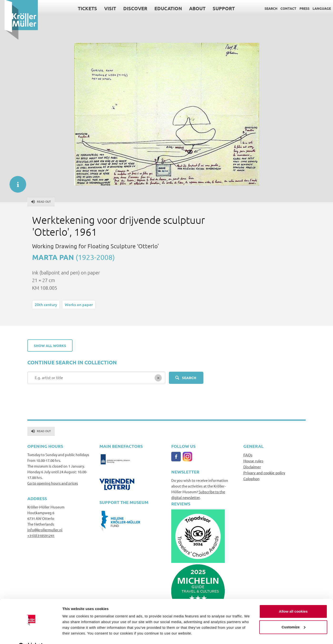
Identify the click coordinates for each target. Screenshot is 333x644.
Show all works (50, 346)
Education (164, 8)
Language (317, 8)
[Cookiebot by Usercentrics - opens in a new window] (31, 635)
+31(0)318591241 (41, 535)
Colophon (251, 478)
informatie (15, 182)
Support (219, 8)
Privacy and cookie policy (264, 473)
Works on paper (79, 304)
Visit (106, 8)
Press (300, 8)
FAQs (248, 455)
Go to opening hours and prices (53, 483)
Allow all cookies (293, 600)
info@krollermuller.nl (45, 530)
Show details (73, 635)
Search (266, 8)
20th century (46, 304)
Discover (131, 8)
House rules (253, 461)
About (193, 8)
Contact (284, 8)
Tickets (83, 8)
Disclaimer (252, 467)
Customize (294, 615)
